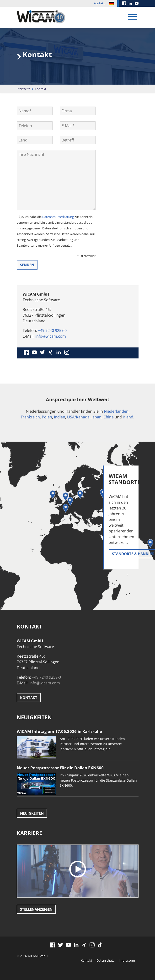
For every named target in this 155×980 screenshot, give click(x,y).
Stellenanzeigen (36, 909)
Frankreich (30, 417)
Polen (47, 417)
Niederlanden (116, 411)
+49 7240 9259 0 (52, 330)
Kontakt (99, 3)
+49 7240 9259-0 (46, 677)
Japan (96, 417)
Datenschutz (105, 960)
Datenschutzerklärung (58, 217)
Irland (128, 417)
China (109, 417)
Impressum (127, 960)
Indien (60, 417)
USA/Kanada (78, 417)
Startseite (24, 89)
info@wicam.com (51, 336)
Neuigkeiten (32, 813)
